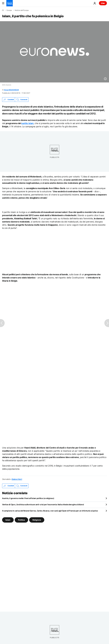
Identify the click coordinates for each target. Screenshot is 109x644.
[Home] (3, 10)
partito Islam (28, 123)
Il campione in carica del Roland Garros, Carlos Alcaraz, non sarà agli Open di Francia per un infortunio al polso (50, 511)
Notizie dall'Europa (22, 10)
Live (103, 3)
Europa (9, 10)
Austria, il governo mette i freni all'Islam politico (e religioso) (28, 498)
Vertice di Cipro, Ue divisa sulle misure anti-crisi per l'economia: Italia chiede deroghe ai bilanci (43, 504)
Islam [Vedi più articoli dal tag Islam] (8, 520)
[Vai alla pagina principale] (10, 3)
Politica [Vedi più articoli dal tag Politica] (21, 520)
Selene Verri (17, 479)
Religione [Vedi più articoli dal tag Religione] (37, 520)
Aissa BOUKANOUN (11, 90)
